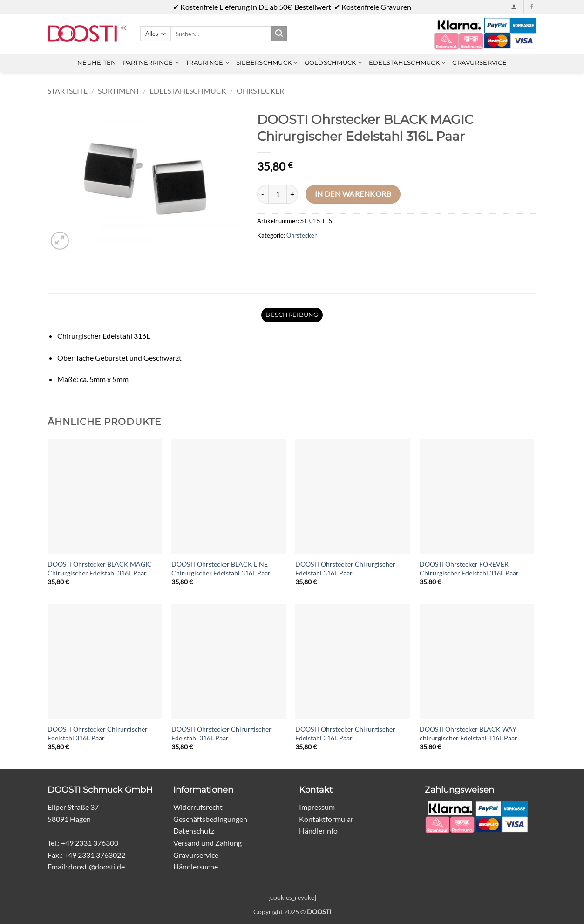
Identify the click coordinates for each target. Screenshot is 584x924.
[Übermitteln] (279, 34)
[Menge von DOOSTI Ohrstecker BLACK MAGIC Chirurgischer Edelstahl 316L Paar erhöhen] (292, 194)
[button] (514, 7)
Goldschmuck (333, 63)
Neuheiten (97, 63)
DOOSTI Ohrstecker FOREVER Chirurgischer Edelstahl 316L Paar (469, 568)
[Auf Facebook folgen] (532, 7)
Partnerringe (151, 63)
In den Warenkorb (353, 194)
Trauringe (208, 63)
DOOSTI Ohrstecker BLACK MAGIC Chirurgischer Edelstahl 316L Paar (100, 568)
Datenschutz (194, 831)
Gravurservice (479, 63)
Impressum (317, 807)
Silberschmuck (267, 63)
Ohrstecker (260, 91)
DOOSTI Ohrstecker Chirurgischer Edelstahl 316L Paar (345, 568)
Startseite (68, 91)
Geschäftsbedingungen (210, 819)
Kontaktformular (326, 819)
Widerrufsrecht (198, 807)
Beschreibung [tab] (292, 315)
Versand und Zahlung (207, 843)
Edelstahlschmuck (407, 63)
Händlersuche (196, 866)
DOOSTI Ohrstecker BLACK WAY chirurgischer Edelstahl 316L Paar (469, 733)
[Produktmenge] (278, 194)
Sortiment (119, 91)
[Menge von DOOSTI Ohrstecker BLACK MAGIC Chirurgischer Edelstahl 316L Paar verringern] (263, 194)
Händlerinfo (318, 831)
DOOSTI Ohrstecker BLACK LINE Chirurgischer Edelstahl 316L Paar (221, 568)
